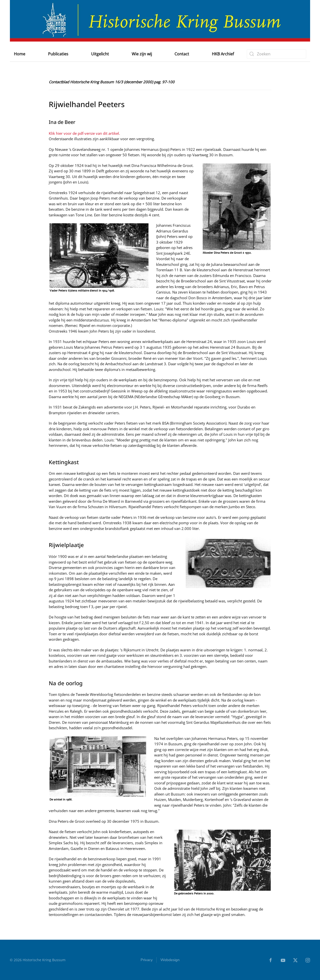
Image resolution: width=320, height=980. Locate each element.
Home (20, 54)
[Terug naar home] (160, 21)
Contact (182, 54)
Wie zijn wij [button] (142, 54)
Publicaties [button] (58, 54)
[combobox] (276, 54)
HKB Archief (223, 54)
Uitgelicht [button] (100, 54)
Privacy (147, 961)
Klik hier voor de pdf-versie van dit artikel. (84, 133)
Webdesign (170, 961)
